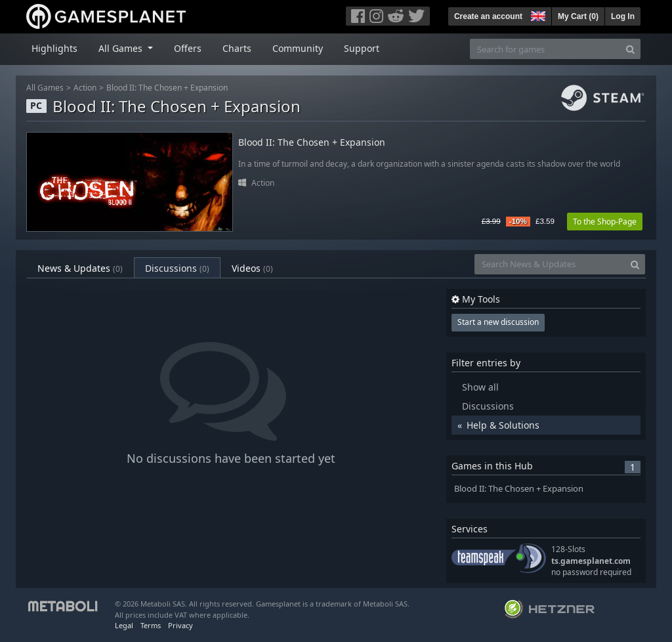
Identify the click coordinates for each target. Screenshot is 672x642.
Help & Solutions (503, 425)
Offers (188, 48)
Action (85, 88)
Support (362, 48)
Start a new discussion (498, 322)
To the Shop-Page (605, 222)
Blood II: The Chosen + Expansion (167, 88)
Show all (480, 387)
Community (298, 48)
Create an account (488, 16)
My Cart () (578, 16)
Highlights (54, 48)
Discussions (177, 268)
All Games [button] (122, 48)
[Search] (630, 49)
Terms (151, 625)
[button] (537, 14)
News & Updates (80, 268)
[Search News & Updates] (550, 264)
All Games (45, 88)
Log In (623, 16)
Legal (124, 625)
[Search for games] (545, 49)
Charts (237, 48)
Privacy (180, 625)
